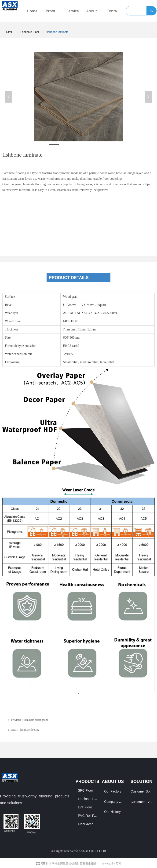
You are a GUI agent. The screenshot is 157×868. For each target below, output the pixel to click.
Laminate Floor (30, 32)
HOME (9, 32)
